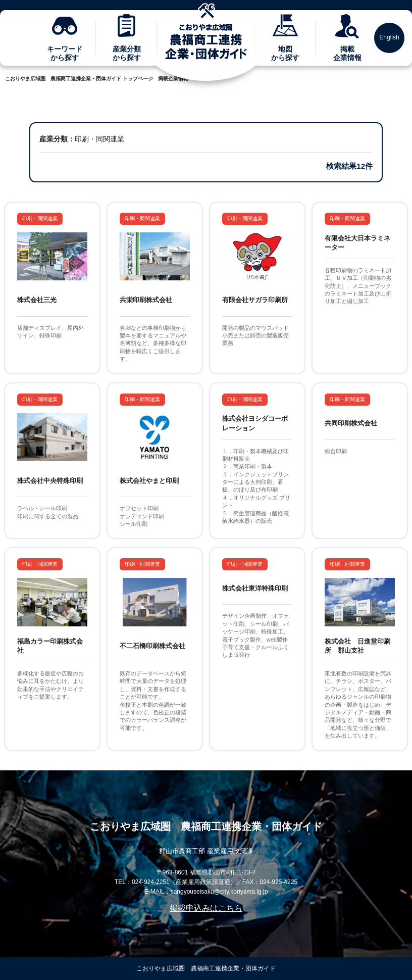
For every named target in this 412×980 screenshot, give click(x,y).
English (389, 37)
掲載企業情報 (173, 79)
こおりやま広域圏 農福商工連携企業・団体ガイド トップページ (79, 79)
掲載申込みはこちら (206, 908)
